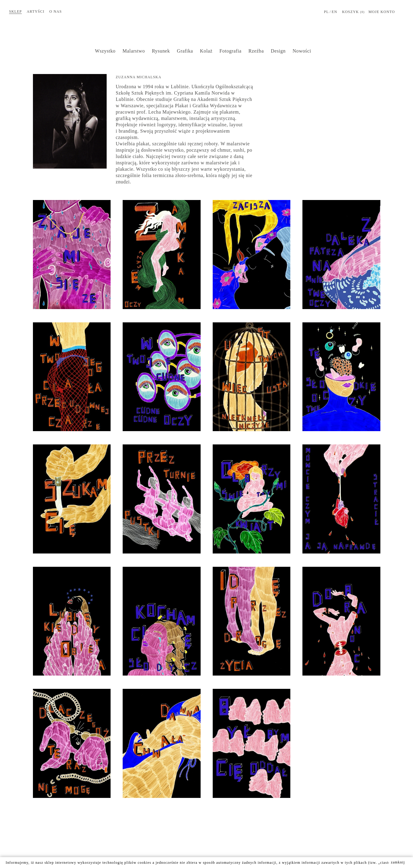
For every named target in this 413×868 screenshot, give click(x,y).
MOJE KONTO (382, 12)
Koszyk (353, 12)
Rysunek (161, 51)
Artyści (36, 11)
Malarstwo (134, 51)
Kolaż (206, 51)
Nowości (302, 51)
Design (278, 51)
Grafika (185, 51)
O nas (55, 11)
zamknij (398, 862)
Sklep (15, 11)
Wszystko (105, 51)
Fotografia (230, 51)
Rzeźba (256, 51)
